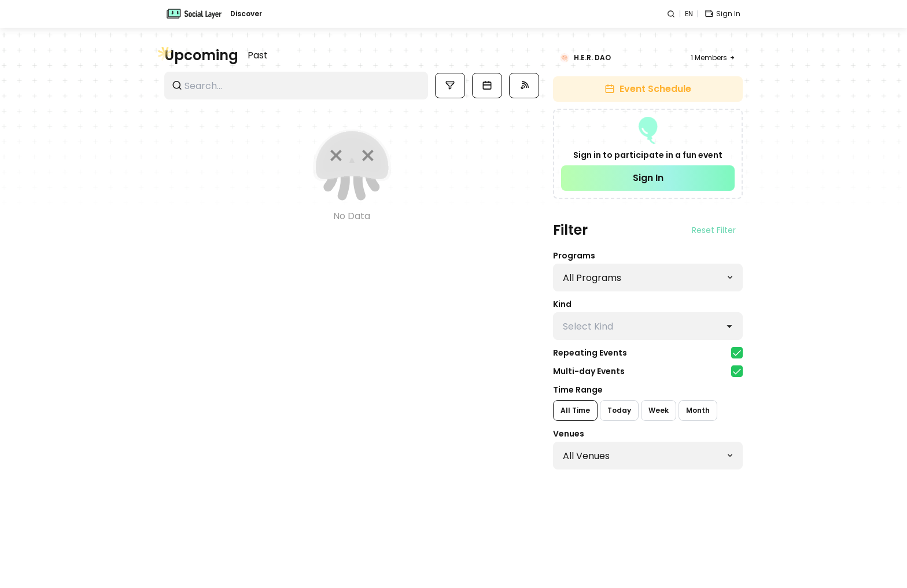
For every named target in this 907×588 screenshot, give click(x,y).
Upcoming (201, 56)
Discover (246, 14)
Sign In (648, 178)
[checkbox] (737, 353)
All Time (575, 410)
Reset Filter (714, 230)
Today (619, 410)
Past (258, 55)
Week (659, 410)
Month (698, 410)
